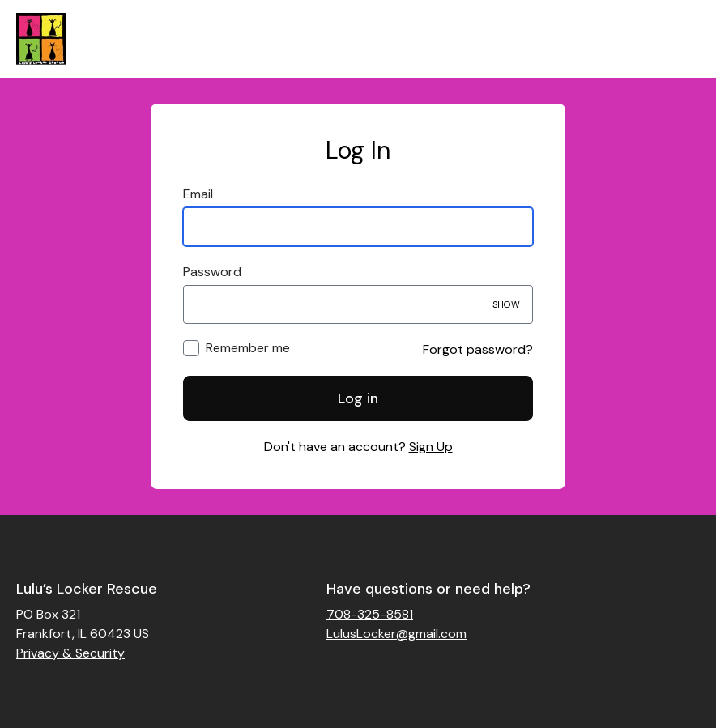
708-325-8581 (370, 614)
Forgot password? (478, 349)
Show (506, 304)
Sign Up (431, 447)
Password (212, 272)
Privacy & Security (70, 653)
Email (198, 194)
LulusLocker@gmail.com (396, 634)
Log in (358, 398)
